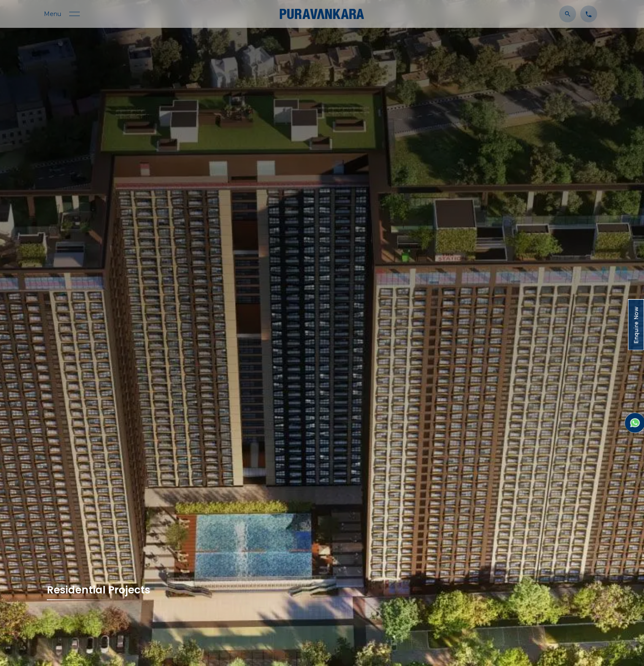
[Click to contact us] (587, 13)
